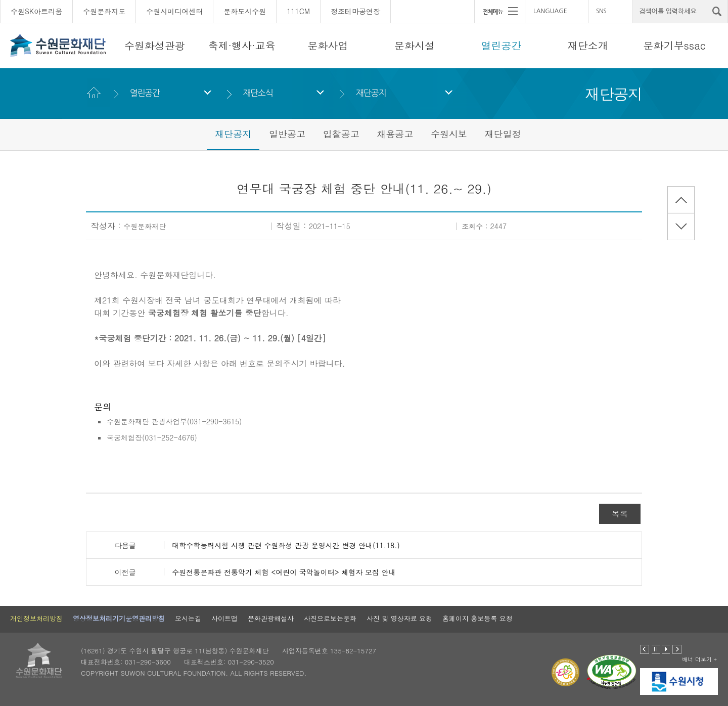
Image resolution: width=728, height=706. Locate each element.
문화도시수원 (245, 11)
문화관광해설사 (271, 618)
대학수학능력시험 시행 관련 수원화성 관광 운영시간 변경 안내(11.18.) (286, 545)
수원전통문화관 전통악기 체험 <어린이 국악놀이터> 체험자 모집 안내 (284, 572)
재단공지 (371, 93)
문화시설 (415, 45)
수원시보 (449, 134)
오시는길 (188, 618)
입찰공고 (341, 134)
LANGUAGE (550, 11)
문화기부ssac (675, 45)
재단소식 (258, 93)
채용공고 (395, 134)
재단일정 (503, 134)
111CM (298, 11)
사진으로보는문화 (330, 618)
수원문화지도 (104, 11)
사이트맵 (224, 618)
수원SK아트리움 (36, 11)
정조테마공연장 (355, 11)
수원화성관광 (155, 45)
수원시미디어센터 (174, 11)
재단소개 (588, 45)
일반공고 (287, 134)
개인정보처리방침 (36, 618)
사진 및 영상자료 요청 (399, 618)
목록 (620, 514)
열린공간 (501, 45)
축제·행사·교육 (241, 45)
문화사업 (328, 45)
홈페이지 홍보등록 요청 (477, 618)
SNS (601, 11)
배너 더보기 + (699, 659)
